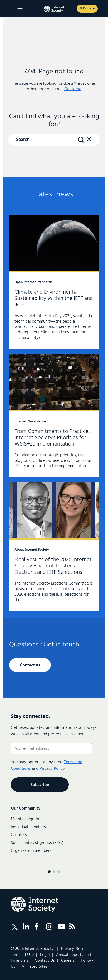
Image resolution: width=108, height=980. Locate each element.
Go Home (73, 89)
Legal (45, 955)
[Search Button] (81, 140)
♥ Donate (87, 9)
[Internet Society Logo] (35, 904)
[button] (89, 142)
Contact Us (45, 961)
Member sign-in (25, 819)
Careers (68, 961)
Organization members (31, 851)
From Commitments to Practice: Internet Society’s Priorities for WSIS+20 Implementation (54, 415)
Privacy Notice (74, 949)
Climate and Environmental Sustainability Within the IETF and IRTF (54, 282)
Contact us (30, 665)
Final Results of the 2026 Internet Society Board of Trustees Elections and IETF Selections (54, 546)
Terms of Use (22, 955)
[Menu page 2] (54, 872)
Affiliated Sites (35, 967)
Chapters (19, 835)
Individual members (28, 827)
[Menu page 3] (59, 872)
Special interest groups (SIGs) (37, 843)
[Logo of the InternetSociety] (54, 9)
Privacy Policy (52, 769)
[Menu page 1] (49, 872)
